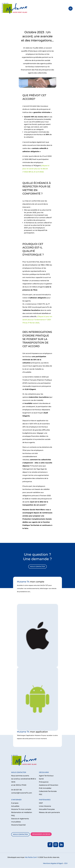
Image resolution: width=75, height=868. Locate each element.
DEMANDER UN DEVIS (41, 834)
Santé (41, 779)
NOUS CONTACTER (37, 567)
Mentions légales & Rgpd (53, 863)
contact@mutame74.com (22, 793)
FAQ (13, 816)
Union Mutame (45, 806)
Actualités (15, 806)
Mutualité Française (47, 809)
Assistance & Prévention (49, 785)
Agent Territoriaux (46, 776)
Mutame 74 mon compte (21, 809)
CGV (66, 863)
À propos (15, 803)
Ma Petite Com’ (31, 857)
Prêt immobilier (45, 788)
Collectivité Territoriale (48, 791)
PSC (41, 794)
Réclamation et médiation (22, 812)
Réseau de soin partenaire (49, 812)
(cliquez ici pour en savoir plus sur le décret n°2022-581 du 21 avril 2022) (36, 169)
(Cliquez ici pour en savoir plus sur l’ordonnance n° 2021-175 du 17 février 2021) (37, 320)
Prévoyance (44, 782)
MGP (41, 803)
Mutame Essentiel (18, 825)
